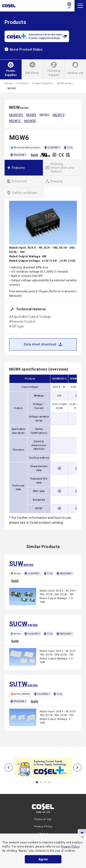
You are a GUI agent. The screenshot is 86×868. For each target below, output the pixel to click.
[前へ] (9, 767)
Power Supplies (43, 83)
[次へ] (77, 767)
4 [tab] (49, 782)
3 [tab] (45, 782)
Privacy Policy (70, 847)
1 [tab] (37, 782)
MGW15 (15, 121)
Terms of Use (43, 819)
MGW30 (30, 121)
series (21, 564)
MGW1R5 (16, 115)
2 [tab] (41, 782)
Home (8, 83)
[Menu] (80, 6)
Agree (43, 859)
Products (22, 83)
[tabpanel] (43, 767)
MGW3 (31, 115)
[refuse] (83, 837)
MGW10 (59, 115)
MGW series (65, 83)
